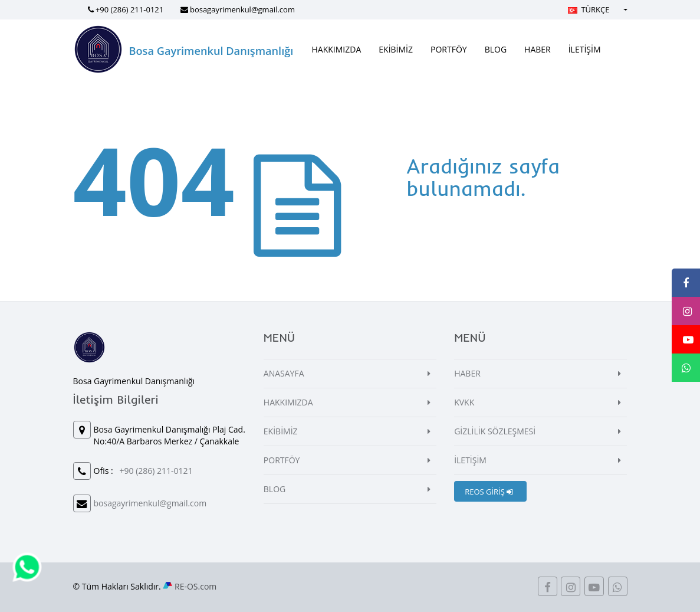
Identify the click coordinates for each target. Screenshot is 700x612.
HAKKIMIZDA (337, 49)
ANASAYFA (284, 373)
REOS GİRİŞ (489, 492)
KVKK (464, 402)
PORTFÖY (449, 49)
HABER (538, 49)
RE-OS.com (195, 586)
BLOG (496, 49)
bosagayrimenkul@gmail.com (242, 9)
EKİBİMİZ (396, 49)
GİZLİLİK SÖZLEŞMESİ (495, 431)
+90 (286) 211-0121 (129, 9)
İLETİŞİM (585, 49)
